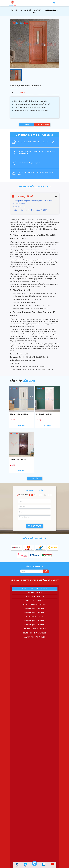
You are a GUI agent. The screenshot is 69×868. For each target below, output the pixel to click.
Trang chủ (14, 10)
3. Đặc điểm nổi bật (20, 207)
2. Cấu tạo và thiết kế (21, 204)
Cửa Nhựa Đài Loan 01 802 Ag (19, 414)
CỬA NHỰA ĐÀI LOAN (36, 10)
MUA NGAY (22, 425)
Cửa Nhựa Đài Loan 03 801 (18, 459)
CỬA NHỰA (23, 10)
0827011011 (24, 495)
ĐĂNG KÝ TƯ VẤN (34, 526)
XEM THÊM (34, 478)
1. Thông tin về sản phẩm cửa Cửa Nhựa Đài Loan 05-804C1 (33, 201)
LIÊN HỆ (26, 124)
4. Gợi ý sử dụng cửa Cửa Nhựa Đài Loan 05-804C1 (30, 210)
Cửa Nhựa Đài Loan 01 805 (44, 414)
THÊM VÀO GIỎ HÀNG (42, 124)
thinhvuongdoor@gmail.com (43, 495)
